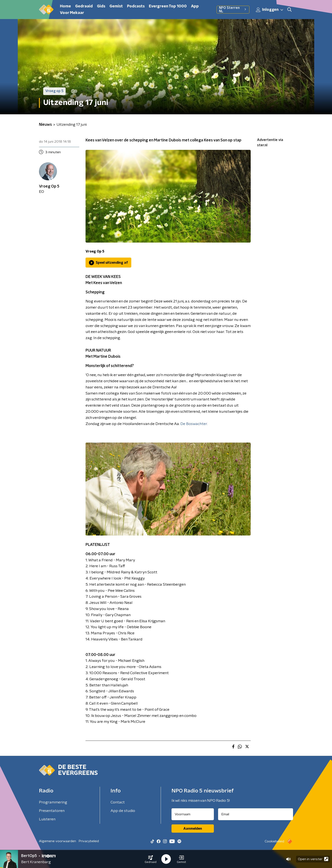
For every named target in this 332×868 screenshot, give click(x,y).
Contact (118, 802)
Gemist (116, 6)
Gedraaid (84, 6)
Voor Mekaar (72, 13)
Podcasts (136, 6)
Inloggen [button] (270, 10)
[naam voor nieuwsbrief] (193, 814)
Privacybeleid (89, 841)
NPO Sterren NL (233, 10)
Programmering (53, 802)
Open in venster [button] (313, 859)
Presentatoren (52, 811)
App (195, 6)
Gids (101, 6)
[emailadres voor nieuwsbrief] (256, 814)
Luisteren (47, 819)
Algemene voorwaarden (57, 841)
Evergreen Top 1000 (168, 6)
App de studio (123, 811)
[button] (151, 859)
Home (65, 6)
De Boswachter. (194, 424)
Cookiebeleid (274, 841)
